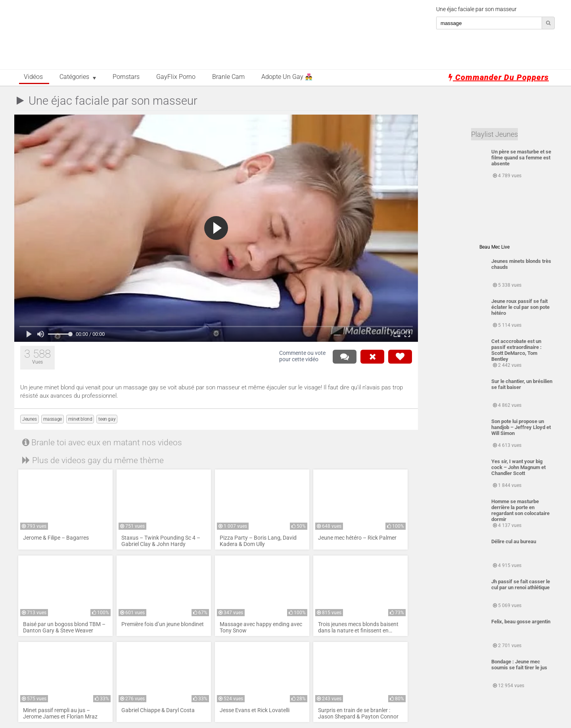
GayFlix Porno (176, 77)
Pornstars (126, 77)
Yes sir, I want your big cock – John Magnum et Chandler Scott (518, 467)
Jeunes (30, 419)
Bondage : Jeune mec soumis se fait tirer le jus (519, 665)
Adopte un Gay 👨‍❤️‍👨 (287, 77)
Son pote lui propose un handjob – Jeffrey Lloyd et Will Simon (521, 427)
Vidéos (33, 77)
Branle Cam (228, 77)
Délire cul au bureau (514, 541)
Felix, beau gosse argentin (521, 622)
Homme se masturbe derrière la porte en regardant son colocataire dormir (520, 510)
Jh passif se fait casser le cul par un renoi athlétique (521, 584)
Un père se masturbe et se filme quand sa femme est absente (521, 158)
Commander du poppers (499, 77)
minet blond (80, 419)
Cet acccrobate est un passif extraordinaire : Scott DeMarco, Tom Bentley (516, 350)
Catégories (74, 77)
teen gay (107, 419)
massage (53, 419)
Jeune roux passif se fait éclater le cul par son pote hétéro (520, 307)
